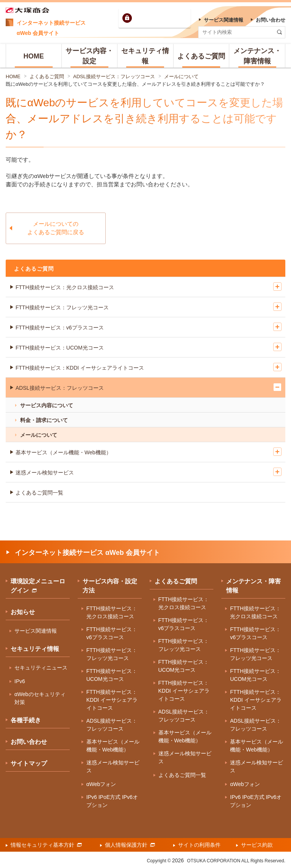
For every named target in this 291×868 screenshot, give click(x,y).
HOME (13, 76)
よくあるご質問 (47, 76)
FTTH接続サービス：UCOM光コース (60, 348)
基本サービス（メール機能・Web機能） (63, 452)
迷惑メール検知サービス (45, 473)
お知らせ (23, 612)
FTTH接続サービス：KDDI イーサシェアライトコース (80, 368)
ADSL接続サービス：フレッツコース (114, 76)
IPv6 (20, 681)
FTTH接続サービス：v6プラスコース (60, 328)
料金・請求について (44, 420)
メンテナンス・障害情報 (253, 586)
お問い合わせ (29, 742)
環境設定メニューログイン (38, 586)
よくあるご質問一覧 (39, 493)
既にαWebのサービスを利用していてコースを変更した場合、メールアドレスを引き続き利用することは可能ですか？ (135, 84)
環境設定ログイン (161, 18)
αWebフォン (101, 784)
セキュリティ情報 (35, 649)
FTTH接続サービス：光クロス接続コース (65, 287)
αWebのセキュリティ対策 (40, 698)
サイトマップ (29, 763)
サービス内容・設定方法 (110, 586)
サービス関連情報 (36, 631)
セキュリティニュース (41, 668)
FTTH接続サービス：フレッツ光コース (62, 307)
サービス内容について (47, 405)
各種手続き (26, 720)
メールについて (181, 76)
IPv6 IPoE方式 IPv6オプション (112, 801)
